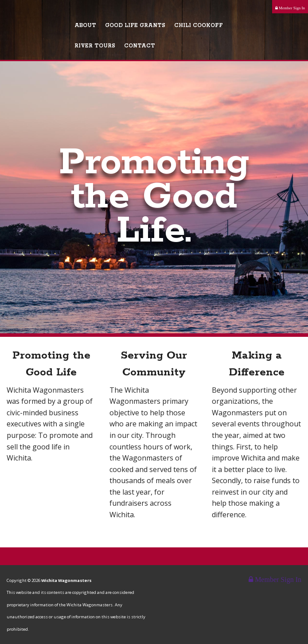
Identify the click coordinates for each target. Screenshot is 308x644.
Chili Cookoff (199, 25)
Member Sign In (290, 8)
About (85, 25)
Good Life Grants (135, 25)
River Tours (95, 46)
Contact (140, 46)
